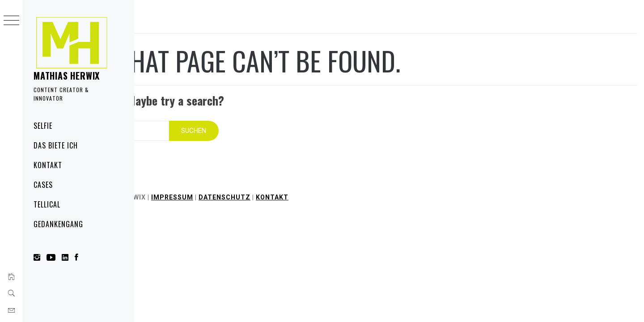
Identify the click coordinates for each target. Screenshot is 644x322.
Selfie (43, 126)
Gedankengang (58, 224)
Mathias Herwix (67, 76)
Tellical (47, 204)
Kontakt (48, 165)
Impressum (260, 189)
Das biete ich (55, 145)
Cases (43, 185)
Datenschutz (312, 189)
